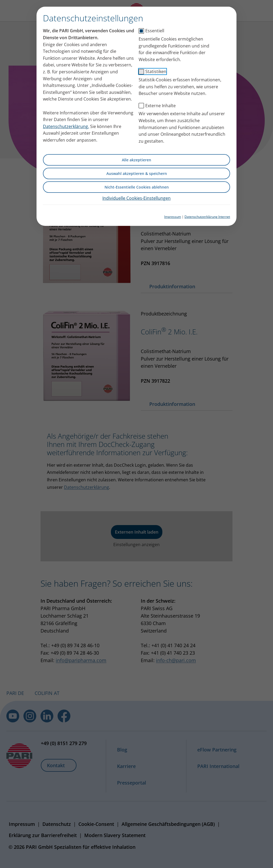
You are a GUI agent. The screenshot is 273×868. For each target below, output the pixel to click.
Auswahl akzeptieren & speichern (137, 173)
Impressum (173, 217)
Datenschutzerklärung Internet (207, 217)
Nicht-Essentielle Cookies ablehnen (137, 187)
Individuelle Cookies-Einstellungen (136, 198)
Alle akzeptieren (136, 160)
